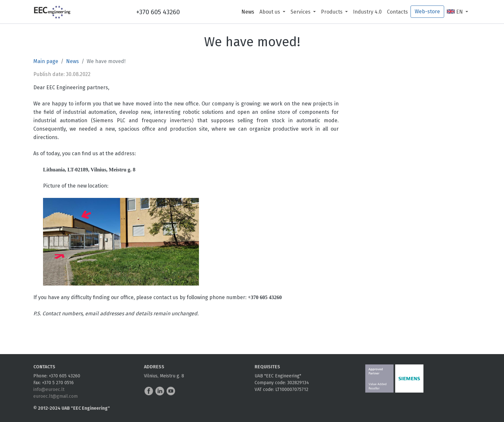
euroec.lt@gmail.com (55, 396)
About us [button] (270, 12)
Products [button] (332, 12)
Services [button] (301, 12)
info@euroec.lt (49, 390)
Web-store (427, 11)
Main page (46, 61)
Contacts (397, 12)
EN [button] (455, 12)
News (248, 12)
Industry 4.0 (367, 12)
